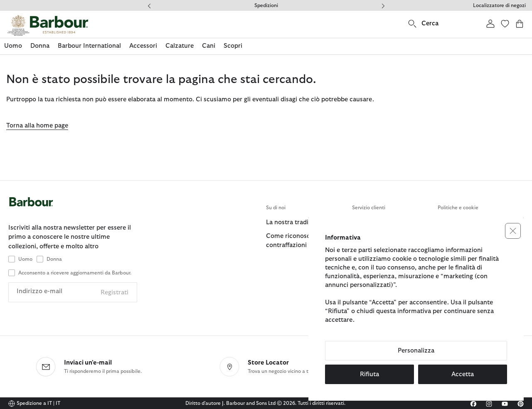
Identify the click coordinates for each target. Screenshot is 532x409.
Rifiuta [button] (369, 374)
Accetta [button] (463, 374)
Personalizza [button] (416, 351)
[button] (513, 231)
